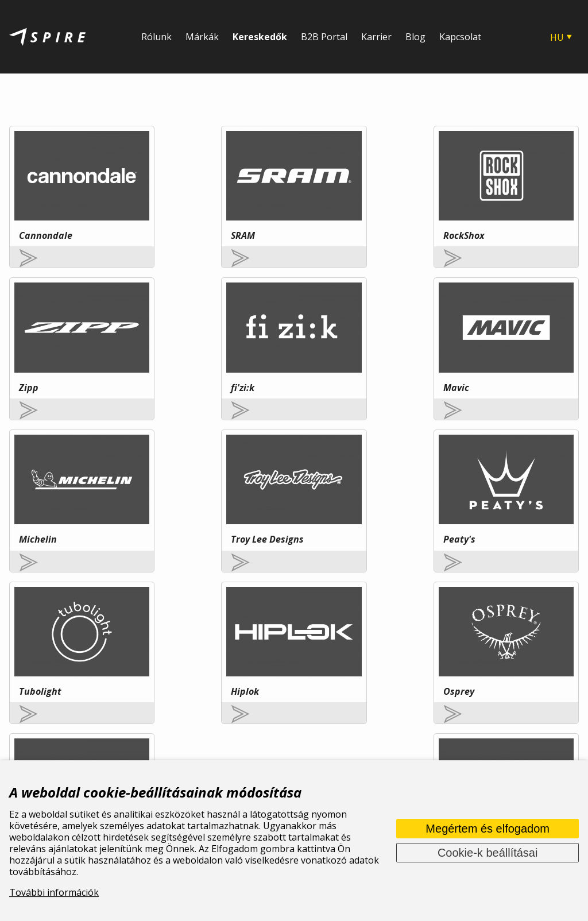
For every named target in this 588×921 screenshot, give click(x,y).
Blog (415, 37)
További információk (54, 892)
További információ (130, 652)
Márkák (202, 37)
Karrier (376, 37)
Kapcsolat (460, 37)
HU (557, 37)
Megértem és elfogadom (488, 829)
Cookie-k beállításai (488, 853)
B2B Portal (324, 37)
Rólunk (156, 37)
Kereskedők (260, 37)
